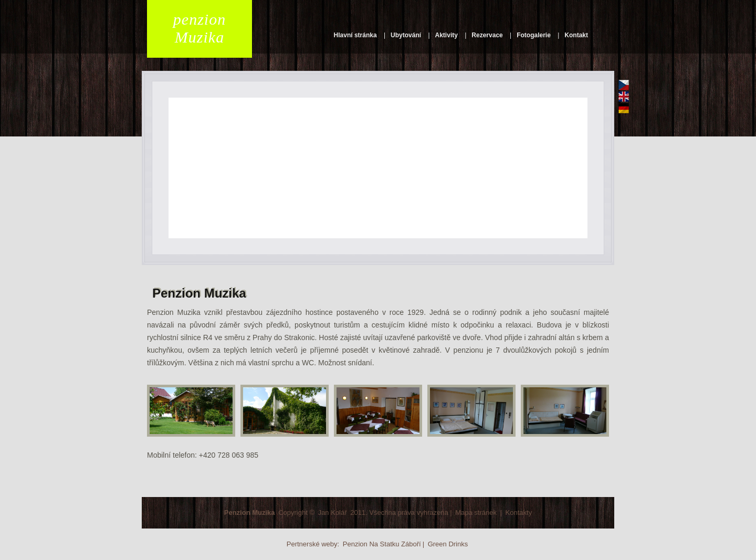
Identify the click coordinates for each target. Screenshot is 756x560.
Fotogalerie (534, 35)
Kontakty (519, 513)
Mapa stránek (476, 513)
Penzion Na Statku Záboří (382, 544)
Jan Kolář (333, 513)
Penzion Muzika (250, 513)
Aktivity (447, 35)
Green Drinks (448, 544)
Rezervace (487, 35)
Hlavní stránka (355, 35)
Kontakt (576, 35)
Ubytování (406, 35)
